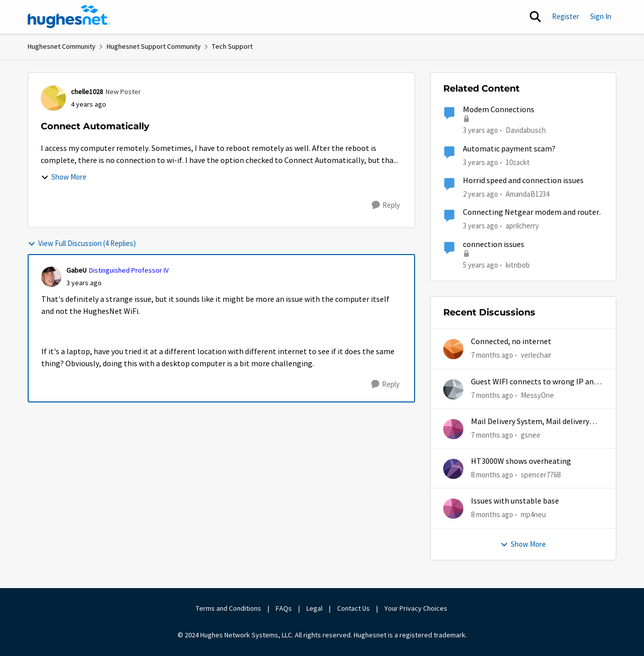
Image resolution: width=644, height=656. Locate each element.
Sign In (601, 16)
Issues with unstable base (515, 501)
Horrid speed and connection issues (523, 181)
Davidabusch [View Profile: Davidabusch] (526, 130)
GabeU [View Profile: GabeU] (76, 270)
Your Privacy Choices (417, 608)
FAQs (284, 608)
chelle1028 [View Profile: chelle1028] (87, 92)
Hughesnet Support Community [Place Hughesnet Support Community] (154, 46)
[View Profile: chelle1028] (53, 98)
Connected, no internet (511, 342)
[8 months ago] (492, 475)
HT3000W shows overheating (521, 461)
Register (566, 16)
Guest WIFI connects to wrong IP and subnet (534, 382)
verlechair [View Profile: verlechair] (536, 355)
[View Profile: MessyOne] (453, 389)
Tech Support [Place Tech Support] (232, 46)
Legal (314, 608)
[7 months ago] (492, 355)
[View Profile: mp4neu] (453, 509)
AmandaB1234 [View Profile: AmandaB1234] (528, 194)
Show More (64, 177)
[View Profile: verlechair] (453, 349)
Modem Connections (499, 110)
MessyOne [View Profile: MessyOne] (537, 395)
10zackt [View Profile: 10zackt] (518, 162)
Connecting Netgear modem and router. (532, 212)
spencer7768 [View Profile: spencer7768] (541, 475)
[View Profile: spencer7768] (453, 469)
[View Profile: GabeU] (51, 277)
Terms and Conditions (228, 608)
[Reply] (386, 205)
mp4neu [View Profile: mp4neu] (533, 514)
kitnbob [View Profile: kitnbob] (518, 264)
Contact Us (353, 608)
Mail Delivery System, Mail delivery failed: (530, 422)
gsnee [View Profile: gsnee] (531, 435)
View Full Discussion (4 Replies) (82, 243)
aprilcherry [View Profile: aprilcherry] (522, 226)
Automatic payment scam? (509, 149)
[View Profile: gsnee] (453, 429)
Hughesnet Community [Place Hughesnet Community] (62, 46)
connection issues (494, 244)
